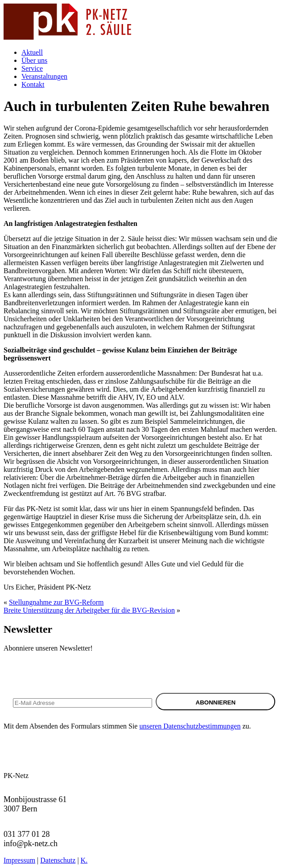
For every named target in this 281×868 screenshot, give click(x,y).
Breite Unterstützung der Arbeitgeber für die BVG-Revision (89, 610)
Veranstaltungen (44, 76)
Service (32, 68)
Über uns (34, 60)
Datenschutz (58, 860)
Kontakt (33, 84)
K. (84, 860)
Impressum (19, 860)
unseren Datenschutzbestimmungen (190, 726)
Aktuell (32, 52)
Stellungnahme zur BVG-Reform (56, 602)
